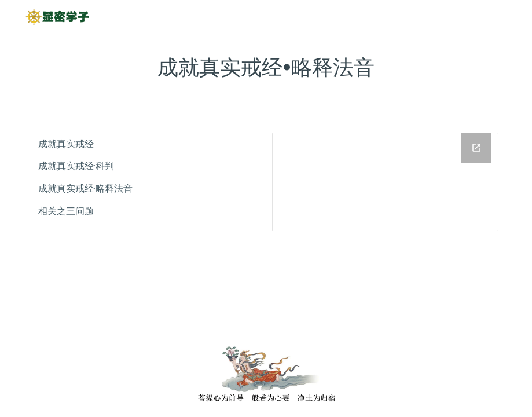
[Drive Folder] (385, 182)
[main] (266, 67)
